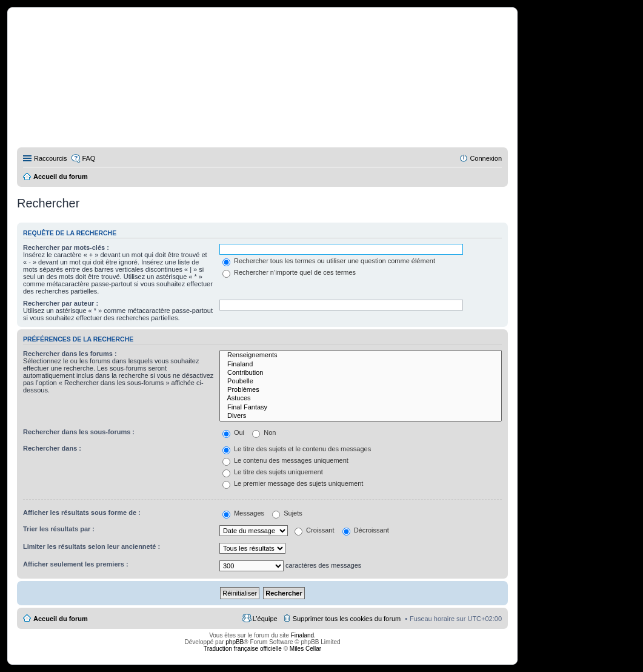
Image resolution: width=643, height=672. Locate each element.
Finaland (361, 365)
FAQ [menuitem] (88, 158)
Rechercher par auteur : (61, 303)
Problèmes (361, 390)
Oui (233, 432)
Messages (243, 513)
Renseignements (361, 355)
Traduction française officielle (243, 649)
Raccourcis (50, 158)
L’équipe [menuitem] (265, 619)
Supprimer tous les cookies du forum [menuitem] (347, 619)
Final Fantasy (361, 408)
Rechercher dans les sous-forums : (79, 432)
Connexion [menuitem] (486, 158)
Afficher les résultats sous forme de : (82, 512)
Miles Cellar (305, 649)
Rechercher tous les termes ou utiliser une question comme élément (329, 261)
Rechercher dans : (52, 448)
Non (264, 432)
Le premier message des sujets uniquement (293, 483)
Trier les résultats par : (59, 529)
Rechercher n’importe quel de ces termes (289, 272)
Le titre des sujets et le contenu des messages (297, 449)
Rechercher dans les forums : (70, 354)
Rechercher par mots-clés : (66, 247)
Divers (361, 416)
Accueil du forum (61, 619)
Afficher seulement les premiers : (76, 564)
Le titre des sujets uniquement (273, 472)
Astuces (361, 398)
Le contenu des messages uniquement (285, 460)
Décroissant (366, 530)
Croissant (315, 530)
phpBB (235, 642)
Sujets (287, 513)
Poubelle (361, 381)
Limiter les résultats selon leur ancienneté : (92, 546)
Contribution (361, 373)
